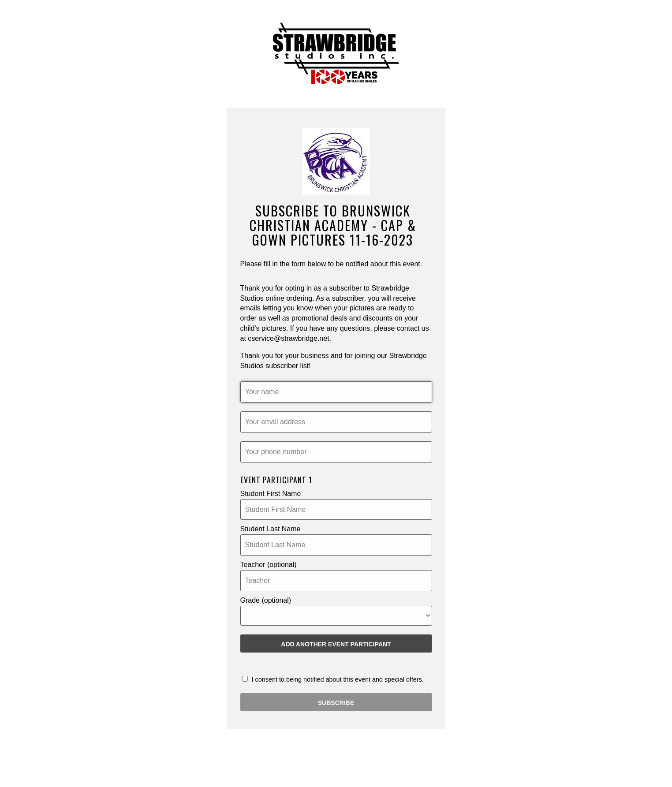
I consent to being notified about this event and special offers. (333, 679)
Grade (266, 600)
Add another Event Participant (336, 644)
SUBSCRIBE (336, 703)
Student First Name (271, 494)
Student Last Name (271, 529)
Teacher (269, 565)
